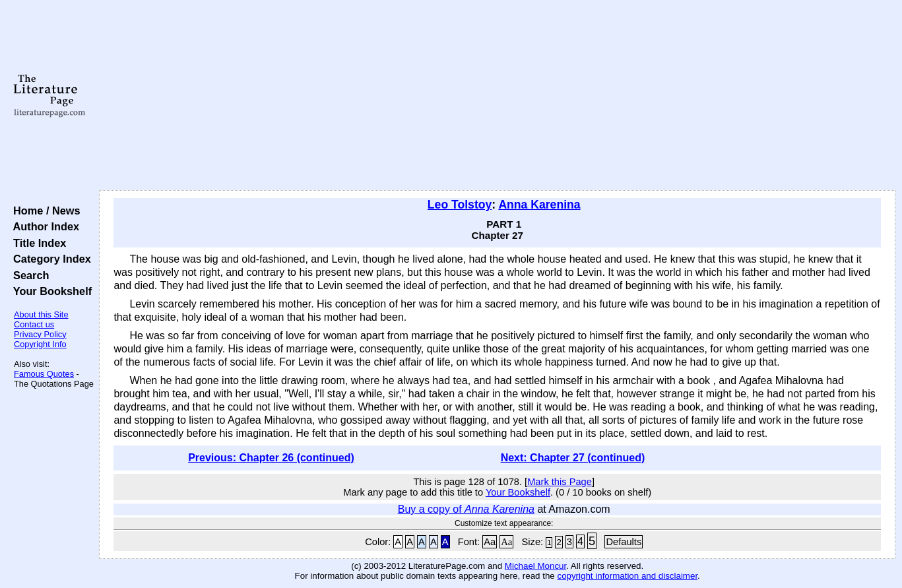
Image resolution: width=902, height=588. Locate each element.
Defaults (624, 542)
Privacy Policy (40, 334)
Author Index (43, 226)
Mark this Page (560, 482)
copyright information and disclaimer (627, 576)
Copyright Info (40, 344)
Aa (490, 542)
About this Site (41, 314)
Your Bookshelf (49, 291)
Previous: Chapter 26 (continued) (271, 458)
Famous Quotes (44, 374)
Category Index (49, 259)
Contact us (34, 324)
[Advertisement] (497, 96)
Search (28, 275)
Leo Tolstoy (460, 205)
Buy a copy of (466, 509)
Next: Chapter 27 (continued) (573, 458)
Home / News (44, 211)
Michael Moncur (535, 566)
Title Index (37, 243)
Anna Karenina (539, 205)
